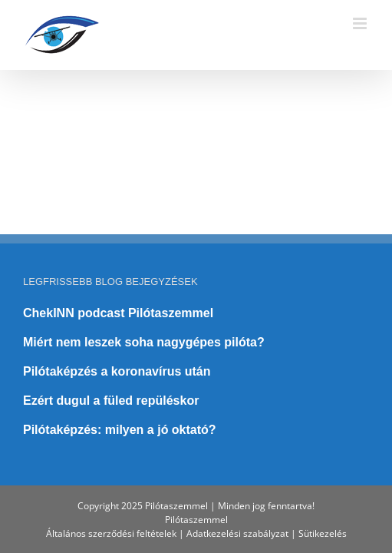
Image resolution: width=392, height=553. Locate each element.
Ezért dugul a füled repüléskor (111, 362)
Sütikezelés (323, 533)
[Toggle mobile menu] (361, 23)
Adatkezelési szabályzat (237, 533)
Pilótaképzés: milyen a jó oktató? (120, 391)
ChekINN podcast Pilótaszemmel (118, 275)
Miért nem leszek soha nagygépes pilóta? (144, 304)
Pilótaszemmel (196, 520)
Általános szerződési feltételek (111, 533)
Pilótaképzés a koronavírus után (117, 333)
